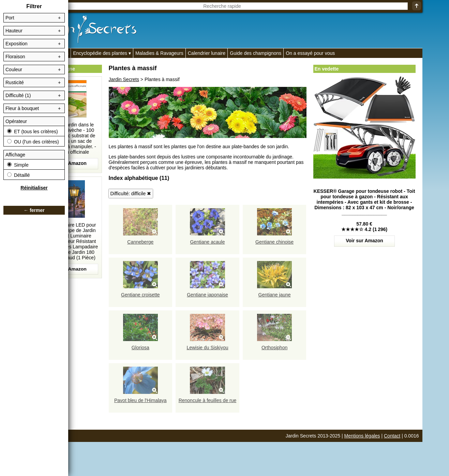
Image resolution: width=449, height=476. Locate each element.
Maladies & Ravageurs (159, 53)
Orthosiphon (274, 348)
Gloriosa (140, 348)
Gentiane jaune (275, 295)
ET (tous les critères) (33, 132)
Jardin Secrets (124, 79)
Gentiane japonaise (207, 295)
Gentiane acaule (207, 242)
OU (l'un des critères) (33, 142)
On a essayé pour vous (310, 53)
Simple (18, 165)
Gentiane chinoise (274, 242)
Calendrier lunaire (207, 53)
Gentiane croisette (140, 295)
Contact (392, 436)
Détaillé (19, 175)
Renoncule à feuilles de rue (208, 400)
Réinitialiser (34, 188)
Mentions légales (362, 436)
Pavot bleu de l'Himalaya (140, 400)
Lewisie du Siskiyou (207, 348)
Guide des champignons (256, 53)
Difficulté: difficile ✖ (131, 194)
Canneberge (140, 242)
